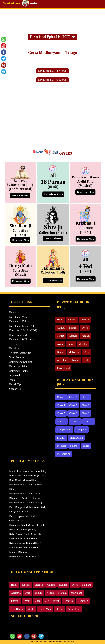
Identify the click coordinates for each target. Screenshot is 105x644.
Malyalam (74, 352)
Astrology (62, 360)
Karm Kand (63, 368)
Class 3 (85, 397)
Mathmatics (63, 454)
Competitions (64, 430)
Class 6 (85, 405)
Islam (37, 601)
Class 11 (75, 421)
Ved (47, 601)
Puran (56, 601)
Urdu (87, 352)
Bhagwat (69, 601)
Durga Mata (45, 609)
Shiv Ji (59, 609)
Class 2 (73, 397)
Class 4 (61, 405)
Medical (61, 446)
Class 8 (73, 413)
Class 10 (62, 421)
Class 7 (61, 413)
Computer (81, 430)
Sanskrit (72, 320)
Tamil (71, 344)
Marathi (83, 344)
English (85, 320)
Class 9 (85, 413)
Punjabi (86, 336)
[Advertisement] (52, 19)
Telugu (61, 336)
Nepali (61, 352)
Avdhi (60, 344)
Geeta (31, 609)
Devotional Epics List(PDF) (52, 37)
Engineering (76, 438)
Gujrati (61, 328)
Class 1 (61, 397)
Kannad (73, 336)
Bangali (73, 328)
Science (74, 446)
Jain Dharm (17, 609)
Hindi (60, 320)
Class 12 (88, 421)
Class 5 (73, 405)
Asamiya (16, 593)
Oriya (85, 328)
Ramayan (83, 601)
